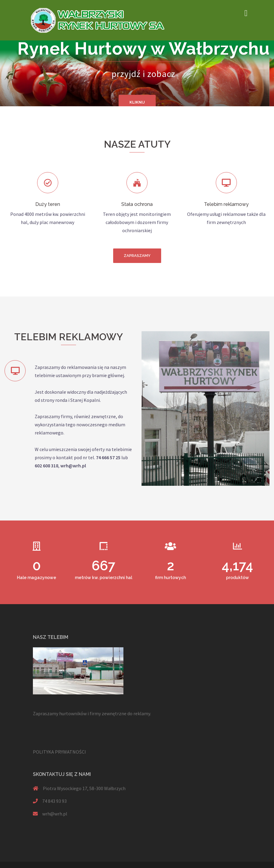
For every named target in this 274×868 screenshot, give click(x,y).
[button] (137, 256)
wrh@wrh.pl (55, 814)
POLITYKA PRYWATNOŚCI (59, 752)
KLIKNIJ (137, 102)
